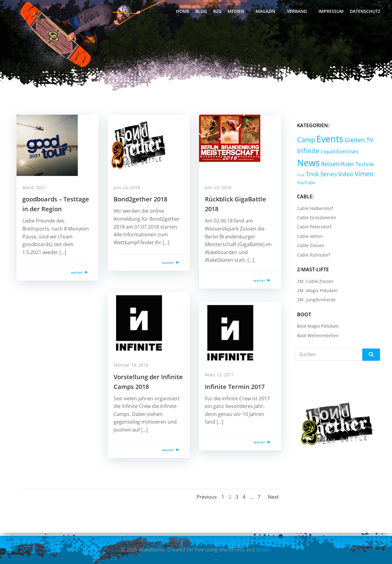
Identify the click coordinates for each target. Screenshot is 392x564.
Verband (301, 12)
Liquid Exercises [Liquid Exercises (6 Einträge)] (337, 153)
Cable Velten (308, 237)
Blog (202, 12)
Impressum (332, 12)
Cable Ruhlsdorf (311, 256)
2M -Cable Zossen (313, 282)
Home (184, 12)
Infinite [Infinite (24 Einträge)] (306, 152)
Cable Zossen (309, 247)
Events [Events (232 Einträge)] (328, 140)
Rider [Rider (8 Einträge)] (345, 165)
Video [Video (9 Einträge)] (344, 175)
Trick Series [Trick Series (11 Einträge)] (319, 176)
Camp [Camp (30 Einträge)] (304, 141)
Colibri (264, 550)
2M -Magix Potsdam (315, 292)
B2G (219, 12)
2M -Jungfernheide (314, 301)
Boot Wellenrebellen (316, 337)
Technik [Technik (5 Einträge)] (363, 165)
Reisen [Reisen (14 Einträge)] (328, 165)
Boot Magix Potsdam (316, 328)
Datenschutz (366, 12)
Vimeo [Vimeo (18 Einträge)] (362, 175)
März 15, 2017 (223, 380)
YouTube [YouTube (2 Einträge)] (304, 184)
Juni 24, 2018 (130, 193)
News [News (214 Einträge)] (306, 164)
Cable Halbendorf (313, 210)
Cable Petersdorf (312, 228)
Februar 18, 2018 (134, 370)
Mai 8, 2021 (38, 193)
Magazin (269, 12)
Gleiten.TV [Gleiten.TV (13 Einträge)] (357, 141)
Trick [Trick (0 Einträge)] (299, 177)
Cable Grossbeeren (315, 219)
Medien (240, 12)
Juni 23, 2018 (221, 193)
